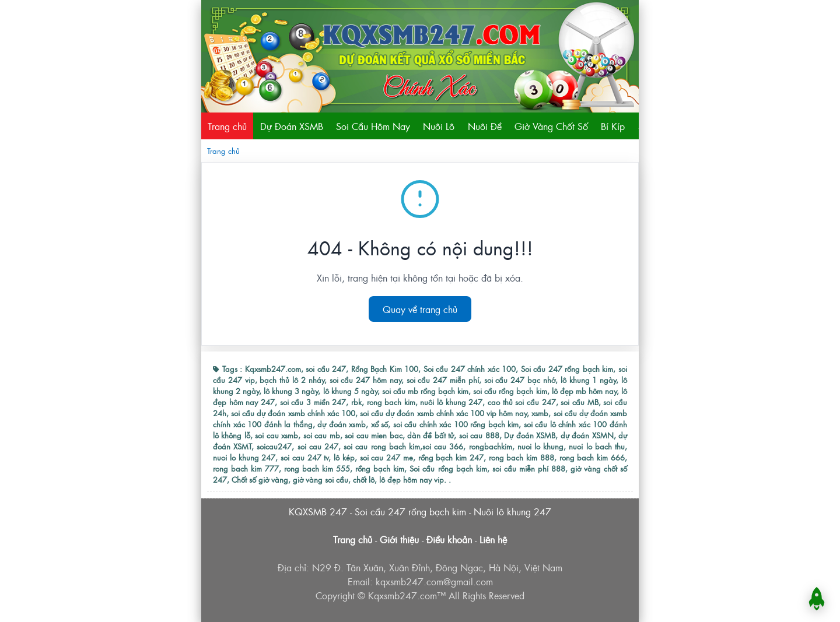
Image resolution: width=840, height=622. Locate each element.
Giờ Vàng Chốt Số (551, 126)
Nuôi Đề (485, 126)
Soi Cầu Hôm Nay (373, 126)
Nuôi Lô (439, 126)
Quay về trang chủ (420, 309)
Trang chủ (227, 126)
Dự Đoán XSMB (292, 126)
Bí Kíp (613, 126)
